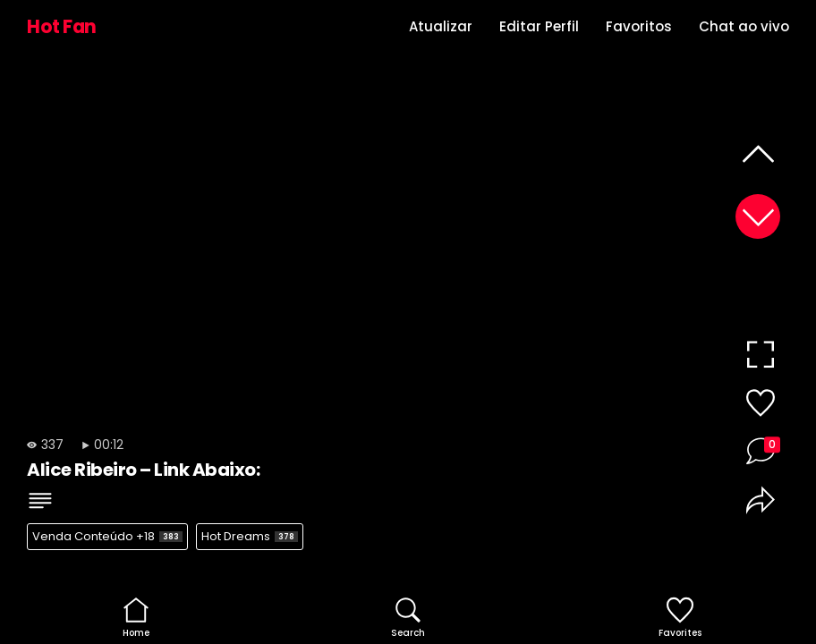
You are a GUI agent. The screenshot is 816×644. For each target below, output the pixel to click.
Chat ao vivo (744, 26)
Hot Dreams (250, 536)
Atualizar (441, 26)
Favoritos (639, 26)
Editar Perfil (539, 26)
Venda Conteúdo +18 (107, 536)
